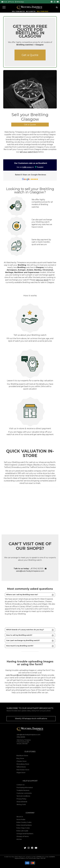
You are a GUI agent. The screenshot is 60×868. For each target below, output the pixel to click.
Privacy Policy (21, 799)
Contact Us (20, 785)
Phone (12, 2)
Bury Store (20, 758)
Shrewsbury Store (23, 764)
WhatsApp (20, 2)
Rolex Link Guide (22, 831)
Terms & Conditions (23, 796)
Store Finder (21, 819)
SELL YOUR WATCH (18, 12)
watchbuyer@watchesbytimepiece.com (23, 675)
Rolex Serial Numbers (24, 825)
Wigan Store (21, 772)
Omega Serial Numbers (25, 834)
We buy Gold (21, 804)
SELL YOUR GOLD (42, 12)
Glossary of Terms (23, 836)
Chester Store (21, 761)
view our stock (42, 280)
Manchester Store (23, 770)
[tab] (30, 595)
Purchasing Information (25, 787)
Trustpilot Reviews (23, 790)
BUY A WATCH (31, 12)
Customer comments (24, 793)
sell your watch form (29, 152)
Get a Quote (30, 55)
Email (5, 2)
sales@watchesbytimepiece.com (30, 571)
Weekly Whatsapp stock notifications (31, 719)
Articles (19, 839)
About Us (20, 817)
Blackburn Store (22, 756)
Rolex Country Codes (24, 822)
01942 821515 (38, 569)
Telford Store (21, 767)
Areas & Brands (22, 802)
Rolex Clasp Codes (23, 828)
